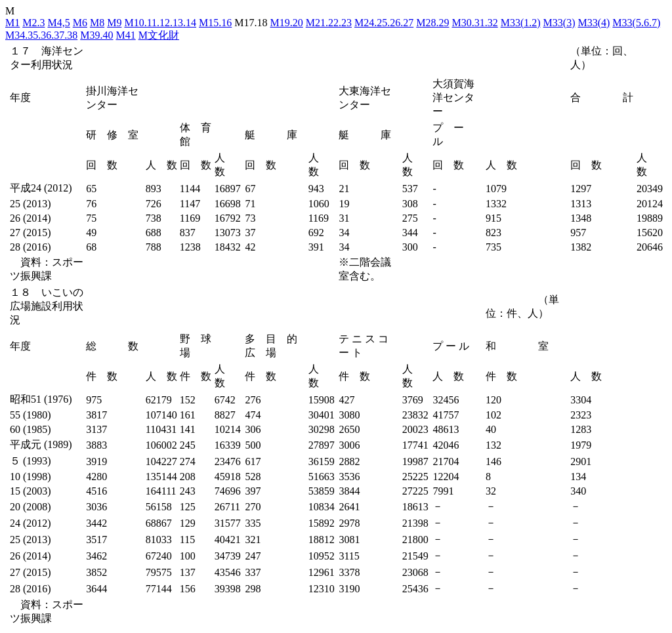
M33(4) (594, 23)
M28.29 (432, 23)
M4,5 (58, 23)
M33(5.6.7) (636, 23)
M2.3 (33, 23)
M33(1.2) (521, 23)
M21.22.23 (329, 23)
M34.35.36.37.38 (41, 35)
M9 (114, 23)
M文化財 (159, 35)
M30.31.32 (474, 23)
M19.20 (287, 23)
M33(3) (559, 23)
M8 (97, 23)
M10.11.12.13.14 (160, 23)
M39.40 (96, 35)
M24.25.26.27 (384, 23)
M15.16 (215, 23)
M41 (125, 35)
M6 (80, 23)
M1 (12, 23)
